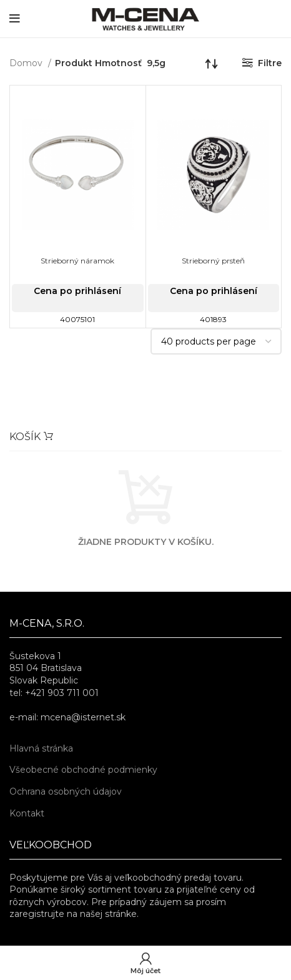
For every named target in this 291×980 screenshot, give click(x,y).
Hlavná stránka (41, 748)
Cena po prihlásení (77, 291)
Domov (27, 63)
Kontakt (27, 813)
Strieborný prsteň (213, 261)
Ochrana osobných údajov (66, 791)
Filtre (270, 63)
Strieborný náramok (77, 261)
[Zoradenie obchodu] (212, 63)
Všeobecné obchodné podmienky (83, 770)
